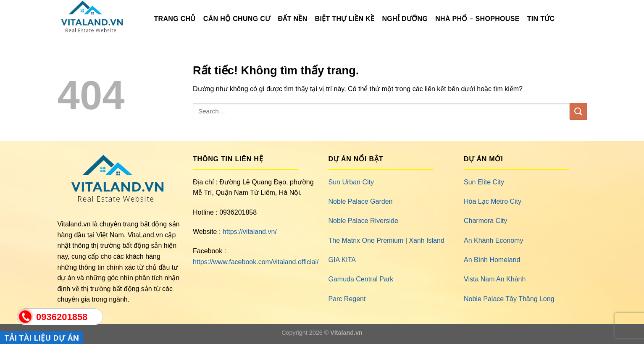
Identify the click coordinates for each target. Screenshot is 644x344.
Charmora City (485, 221)
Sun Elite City (484, 182)
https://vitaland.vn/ (250, 232)
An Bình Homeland (492, 260)
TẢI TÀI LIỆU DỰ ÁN (42, 338)
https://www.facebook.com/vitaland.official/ (256, 262)
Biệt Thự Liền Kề (345, 19)
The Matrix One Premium (366, 240)
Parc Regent (347, 299)
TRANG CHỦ (175, 19)
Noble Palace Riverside (363, 221)
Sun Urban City (351, 182)
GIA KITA (342, 260)
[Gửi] (578, 111)
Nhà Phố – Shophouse (477, 19)
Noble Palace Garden (361, 201)
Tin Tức (541, 19)
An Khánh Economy (493, 240)
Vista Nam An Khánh (495, 279)
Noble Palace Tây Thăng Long (509, 299)
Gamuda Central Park (361, 279)
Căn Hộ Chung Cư (237, 19)
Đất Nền (292, 19)
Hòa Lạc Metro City (493, 201)
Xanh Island (427, 240)
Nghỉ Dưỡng (405, 19)
